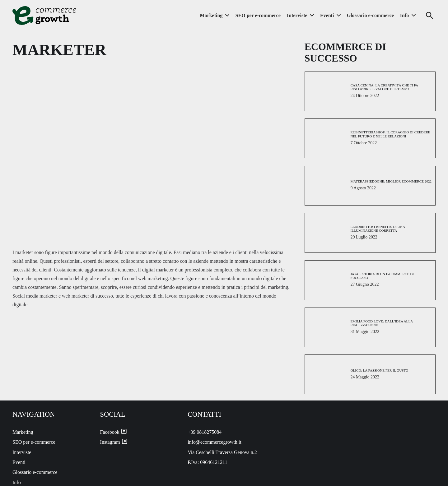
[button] (430, 16)
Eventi (19, 462)
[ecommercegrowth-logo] (44, 16)
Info (17, 482)
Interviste (22, 452)
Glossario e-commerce (35, 472)
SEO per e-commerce (34, 442)
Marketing (23, 432)
